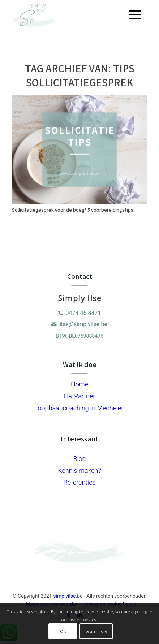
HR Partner (80, 396)
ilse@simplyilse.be (83, 324)
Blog (79, 459)
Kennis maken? (79, 470)
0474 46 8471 (83, 313)
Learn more (96, 631)
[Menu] (135, 14)
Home (79, 384)
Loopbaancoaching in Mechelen (79, 408)
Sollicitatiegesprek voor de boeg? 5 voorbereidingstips (73, 210)
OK (63, 631)
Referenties (79, 482)
